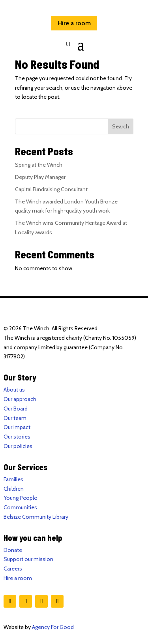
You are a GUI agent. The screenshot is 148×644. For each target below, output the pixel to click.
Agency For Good (53, 627)
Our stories (17, 437)
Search (121, 126)
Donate (13, 550)
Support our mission (28, 559)
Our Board (16, 409)
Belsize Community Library (36, 517)
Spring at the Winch (39, 165)
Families (13, 479)
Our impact (17, 427)
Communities (20, 507)
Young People (20, 498)
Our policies (18, 446)
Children (14, 489)
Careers (13, 569)
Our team (15, 418)
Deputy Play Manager (40, 177)
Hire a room (74, 23)
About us (14, 390)
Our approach (20, 399)
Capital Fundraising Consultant (51, 189)
